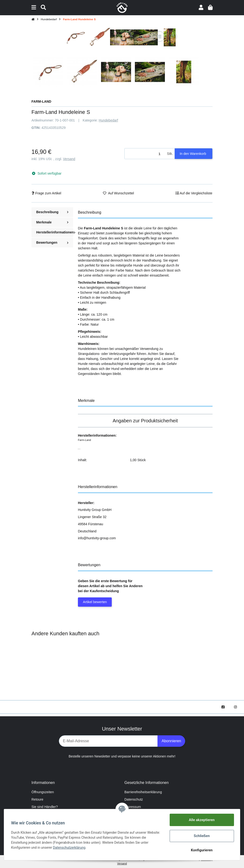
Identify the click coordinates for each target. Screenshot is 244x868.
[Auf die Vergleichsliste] (159, 36)
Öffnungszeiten (43, 792)
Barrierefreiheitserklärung (143, 792)
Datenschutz (134, 799)
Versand (69, 159)
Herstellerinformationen (55, 232)
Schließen (201, 836)
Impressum (133, 807)
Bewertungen (52, 242)
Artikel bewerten (95, 602)
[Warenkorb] (210, 8)
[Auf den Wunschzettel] (172, 36)
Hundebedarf (108, 120)
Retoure (37, 799)
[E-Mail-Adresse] (108, 741)
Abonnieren (171, 741)
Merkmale (52, 222)
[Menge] (145, 154)
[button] (201, 8)
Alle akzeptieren (201, 820)
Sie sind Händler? (45, 807)
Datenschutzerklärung (70, 848)
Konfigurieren (201, 850)
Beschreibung (52, 212)
